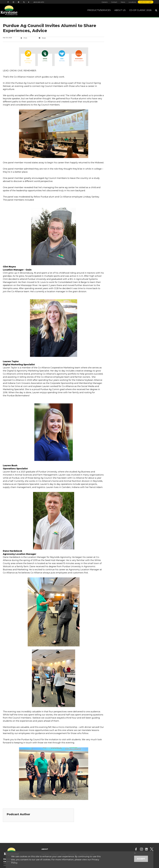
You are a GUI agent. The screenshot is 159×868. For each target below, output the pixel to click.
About (45, 849)
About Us (120, 10)
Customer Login (146, 2)
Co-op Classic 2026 (140, 10)
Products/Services (99, 10)
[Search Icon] (156, 10)
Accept (141, 859)
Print (24, 38)
